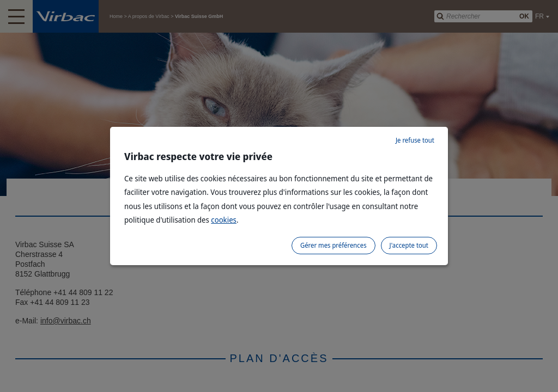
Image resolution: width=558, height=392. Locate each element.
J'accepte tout (409, 245)
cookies (224, 220)
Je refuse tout (415, 140)
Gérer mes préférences (333, 245)
